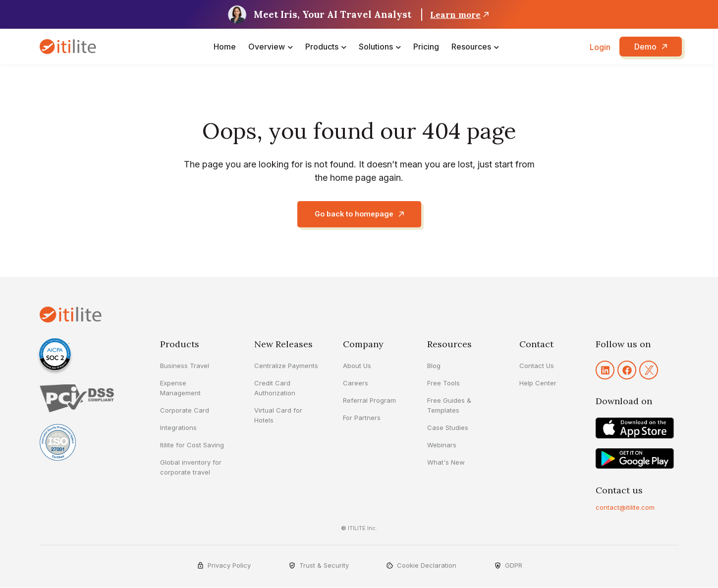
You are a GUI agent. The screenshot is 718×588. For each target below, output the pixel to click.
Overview (267, 47)
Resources (471, 47)
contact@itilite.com (625, 508)
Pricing (426, 47)
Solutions (376, 47)
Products (322, 47)
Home (225, 47)
